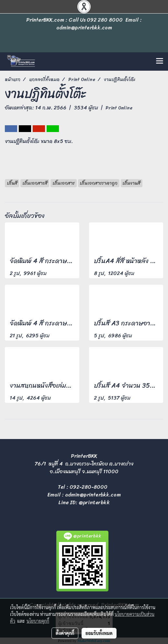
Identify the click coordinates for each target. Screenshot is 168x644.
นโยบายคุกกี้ (38, 621)
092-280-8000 (89, 487)
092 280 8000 (105, 20)
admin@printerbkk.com (93, 495)
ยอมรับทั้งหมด (99, 633)
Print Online (119, 108)
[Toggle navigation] (160, 61)
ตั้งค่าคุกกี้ (65, 633)
